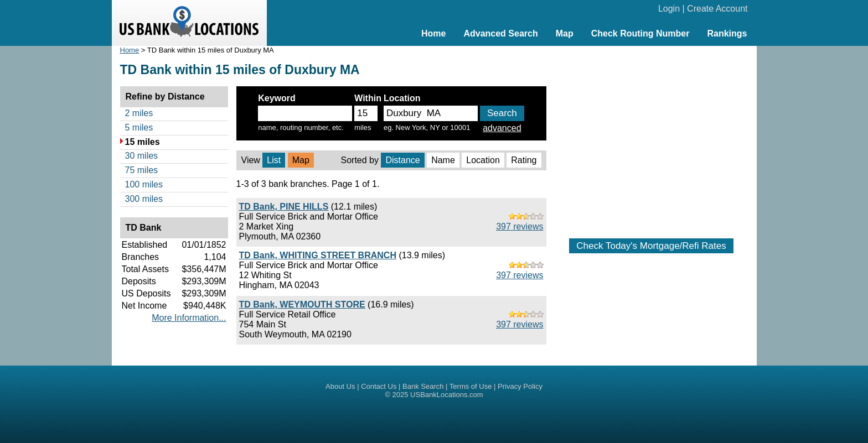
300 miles (144, 199)
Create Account (717, 9)
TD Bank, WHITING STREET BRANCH (318, 255)
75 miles (142, 170)
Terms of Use (471, 386)
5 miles (139, 127)
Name (443, 160)
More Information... (189, 318)
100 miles (144, 184)
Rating (524, 160)
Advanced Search (500, 33)
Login (669, 9)
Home (433, 33)
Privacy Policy (520, 386)
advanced (502, 128)
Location (483, 160)
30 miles (142, 156)
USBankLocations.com (447, 395)
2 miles (139, 113)
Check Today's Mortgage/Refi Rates (651, 246)
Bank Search (423, 386)
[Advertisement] (652, 137)
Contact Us (379, 386)
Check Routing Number (640, 33)
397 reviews (520, 226)
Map (565, 33)
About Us (340, 386)
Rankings (727, 33)
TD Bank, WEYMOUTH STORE (302, 304)
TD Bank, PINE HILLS (284, 207)
